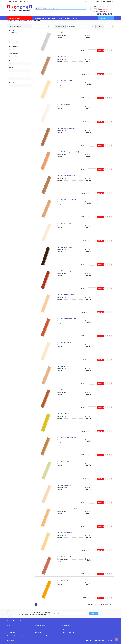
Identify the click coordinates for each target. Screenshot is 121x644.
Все (10, 40)
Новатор (13, 33)
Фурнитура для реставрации (23, 20)
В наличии (13, 42)
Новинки (38, 18)
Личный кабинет (40, 625)
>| (45, 604)
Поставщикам (12, 632)
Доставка (22, 2)
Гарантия (10, 629)
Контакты (29, 2)
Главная (10, 20)
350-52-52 (100, 9)
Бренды (67, 18)
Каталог (20, 18)
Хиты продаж (47, 18)
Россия (13, 56)
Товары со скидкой (68, 632)
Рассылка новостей (41, 636)
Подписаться (94, 613)
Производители (67, 625)
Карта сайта (66, 629)
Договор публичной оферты (16, 636)
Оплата (15, 2)
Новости (61, 18)
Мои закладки (39, 632)
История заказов (40, 629)
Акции (54, 18)
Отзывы (74, 18)
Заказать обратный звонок (104, 14)
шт (12, 49)
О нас (10, 2)
